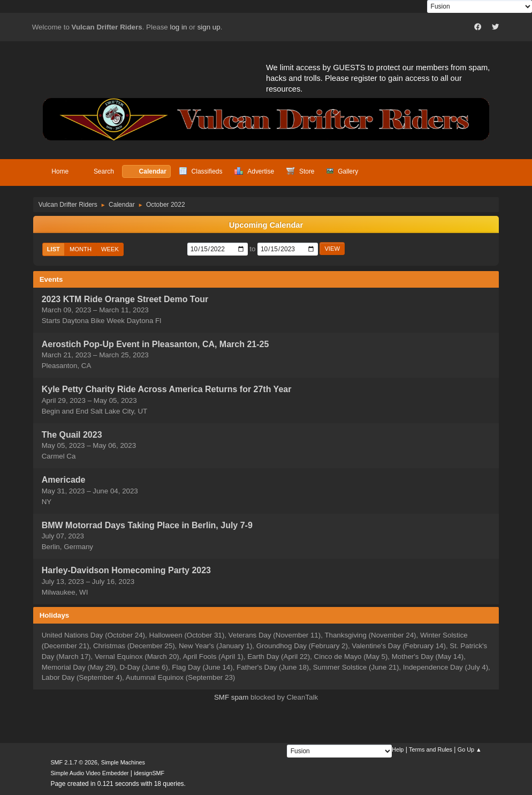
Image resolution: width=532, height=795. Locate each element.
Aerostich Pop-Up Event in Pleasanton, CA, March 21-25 (155, 344)
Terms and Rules (431, 749)
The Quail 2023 (72, 435)
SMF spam (231, 697)
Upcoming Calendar (266, 225)
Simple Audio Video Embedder (89, 773)
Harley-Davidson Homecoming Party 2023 (126, 571)
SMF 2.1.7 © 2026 (74, 762)
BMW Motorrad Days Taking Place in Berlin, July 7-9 (147, 525)
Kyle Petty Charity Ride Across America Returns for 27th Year (167, 390)
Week (110, 249)
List (54, 249)
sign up (209, 27)
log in (179, 27)
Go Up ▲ (470, 749)
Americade (64, 480)
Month (81, 249)
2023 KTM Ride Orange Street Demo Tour (125, 299)
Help (398, 749)
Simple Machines (123, 762)
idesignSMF (149, 773)
